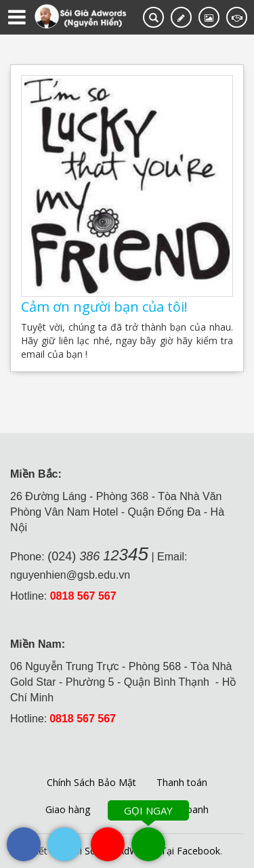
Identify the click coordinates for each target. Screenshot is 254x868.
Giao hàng (68, 809)
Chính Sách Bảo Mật (91, 782)
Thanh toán (182, 782)
